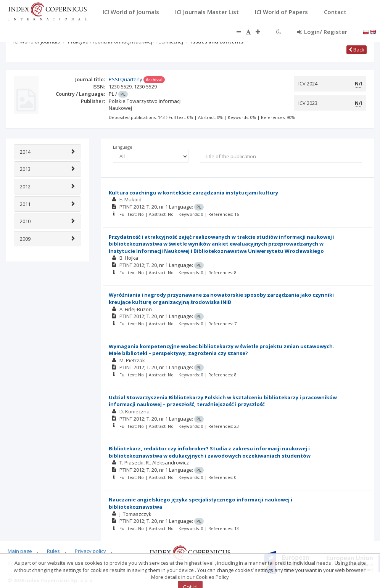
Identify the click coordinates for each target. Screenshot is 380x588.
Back (357, 50)
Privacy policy (90, 551)
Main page (20, 551)
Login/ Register (322, 32)
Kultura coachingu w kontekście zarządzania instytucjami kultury (193, 193)
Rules (53, 551)
